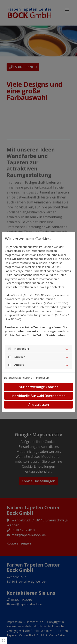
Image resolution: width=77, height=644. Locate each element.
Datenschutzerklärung (18, 378)
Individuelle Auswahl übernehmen (38, 396)
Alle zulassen (39, 405)
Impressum (43, 378)
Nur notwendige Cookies (38, 387)
